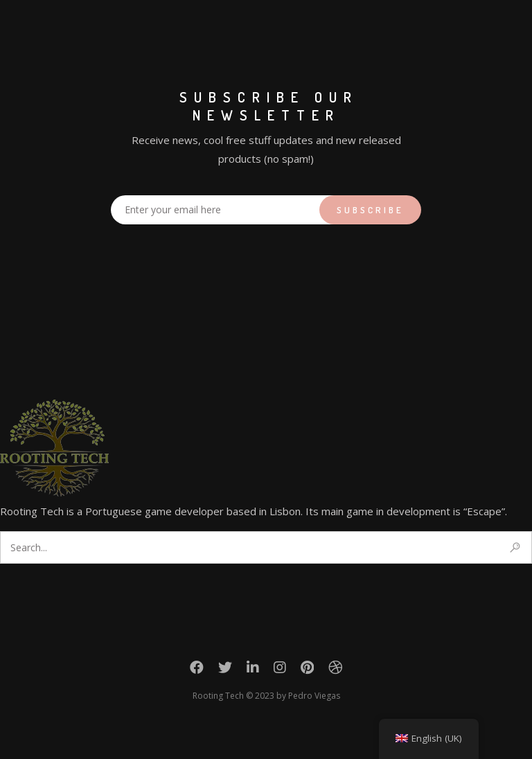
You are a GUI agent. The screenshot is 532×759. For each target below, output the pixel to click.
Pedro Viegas (314, 696)
